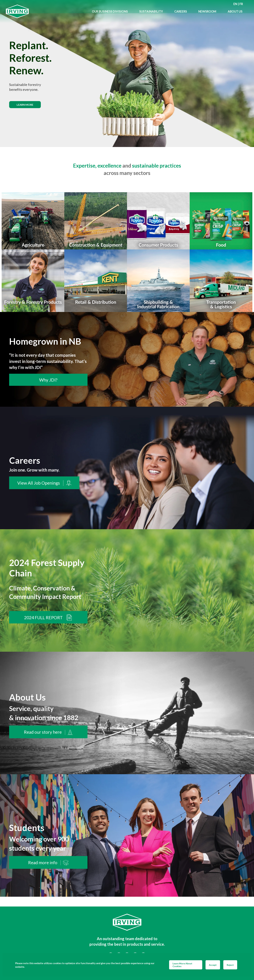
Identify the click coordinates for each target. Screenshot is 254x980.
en (235, 4)
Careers (181, 11)
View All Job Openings (44, 483)
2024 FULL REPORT (48, 618)
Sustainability (151, 11)
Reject (230, 965)
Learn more (25, 105)
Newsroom (207, 11)
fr (241, 4)
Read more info (48, 863)
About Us (235, 11)
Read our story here (48, 732)
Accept (213, 965)
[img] (127, 73)
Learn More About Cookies (182, 965)
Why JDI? (48, 380)
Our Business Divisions (110, 11)
